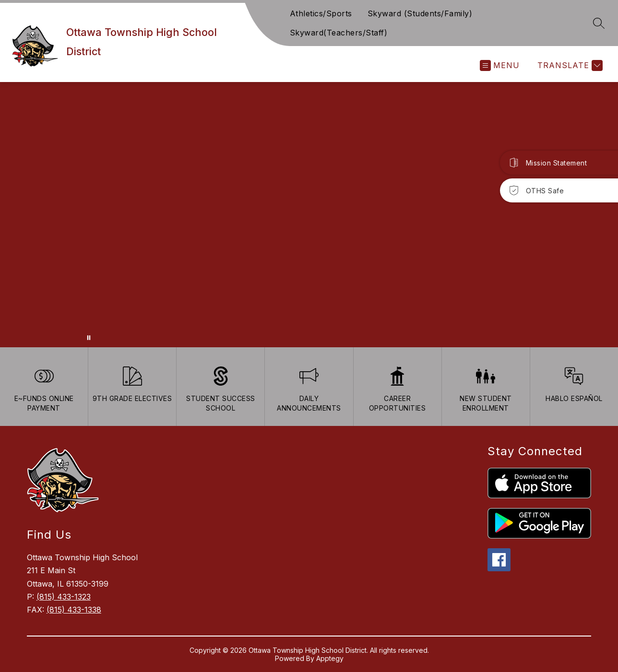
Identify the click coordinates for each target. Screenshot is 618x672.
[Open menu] (500, 65)
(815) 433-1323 (64, 597)
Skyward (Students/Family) (420, 13)
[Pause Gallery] (89, 338)
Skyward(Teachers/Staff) (339, 33)
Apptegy (330, 658)
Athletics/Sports (321, 13)
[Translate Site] (569, 65)
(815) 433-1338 (74, 610)
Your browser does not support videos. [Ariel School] (309, 215)
